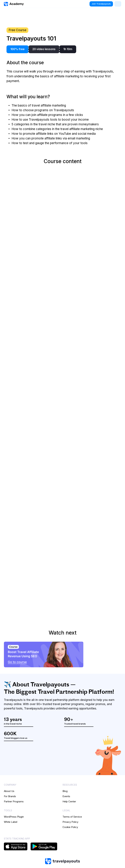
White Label (11, 822)
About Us (9, 791)
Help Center (69, 801)
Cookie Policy (70, 827)
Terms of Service (72, 817)
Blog (65, 791)
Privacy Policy (70, 822)
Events (66, 796)
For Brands (10, 796)
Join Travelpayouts (101, 4)
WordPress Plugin (14, 817)
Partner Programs (14, 801)
